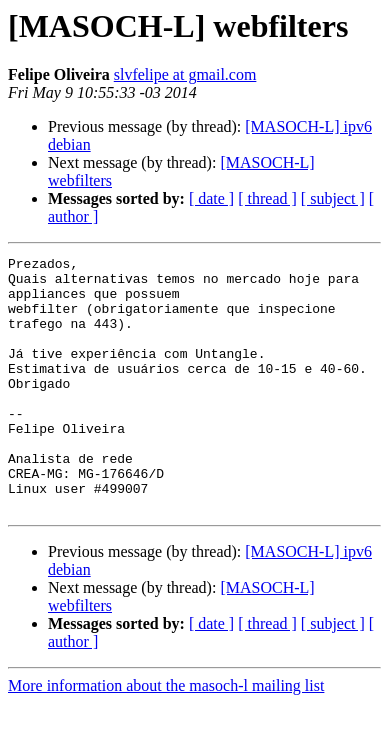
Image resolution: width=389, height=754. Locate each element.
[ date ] (211, 198)
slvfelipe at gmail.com (185, 74)
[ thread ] (267, 198)
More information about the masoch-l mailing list (166, 736)
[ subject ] (333, 198)
